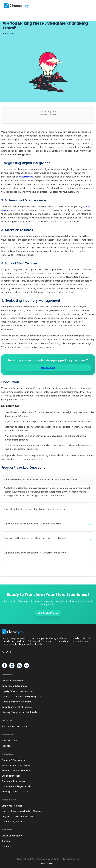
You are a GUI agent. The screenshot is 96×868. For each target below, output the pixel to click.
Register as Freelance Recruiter (18, 816)
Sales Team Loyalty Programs (17, 707)
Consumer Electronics (13, 781)
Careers (6, 841)
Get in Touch (48, 368)
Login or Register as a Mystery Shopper (22, 811)
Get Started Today (48, 613)
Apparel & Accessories (14, 760)
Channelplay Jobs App (14, 822)
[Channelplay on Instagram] (12, 666)
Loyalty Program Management (18, 691)
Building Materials (11, 776)
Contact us (8, 846)
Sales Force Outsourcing (14, 686)
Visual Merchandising (13, 681)
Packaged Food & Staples (15, 792)
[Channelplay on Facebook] (5, 666)
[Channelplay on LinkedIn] (19, 666)
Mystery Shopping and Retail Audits (20, 712)
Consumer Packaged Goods (16, 786)
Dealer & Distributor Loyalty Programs (22, 696)
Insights (6, 746)
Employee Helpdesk (12, 806)
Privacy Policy (48, 863)
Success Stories (10, 741)
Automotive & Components (16, 765)
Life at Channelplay (12, 836)
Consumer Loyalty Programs (17, 702)
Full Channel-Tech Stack (15, 726)
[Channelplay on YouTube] (27, 666)
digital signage (26, 177)
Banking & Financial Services (16, 771)
